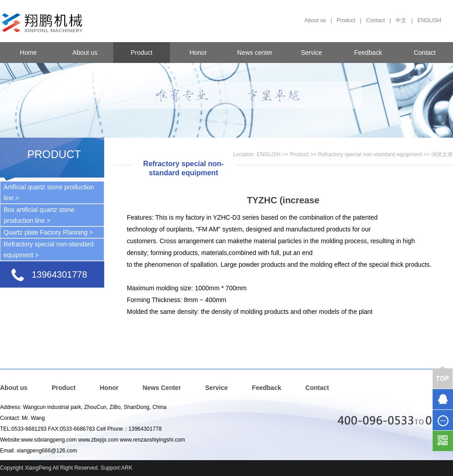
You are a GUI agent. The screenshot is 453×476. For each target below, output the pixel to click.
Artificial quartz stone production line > (49, 192)
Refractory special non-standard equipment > (48, 250)
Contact (375, 20)
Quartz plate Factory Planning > (48, 232)
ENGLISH (429, 20)
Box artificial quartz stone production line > (39, 215)
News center (255, 53)
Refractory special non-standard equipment (370, 154)
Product (346, 20)
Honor (198, 53)
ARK (127, 468)
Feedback (368, 53)
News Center (162, 388)
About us (315, 20)
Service (311, 53)
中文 (401, 20)
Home (28, 53)
